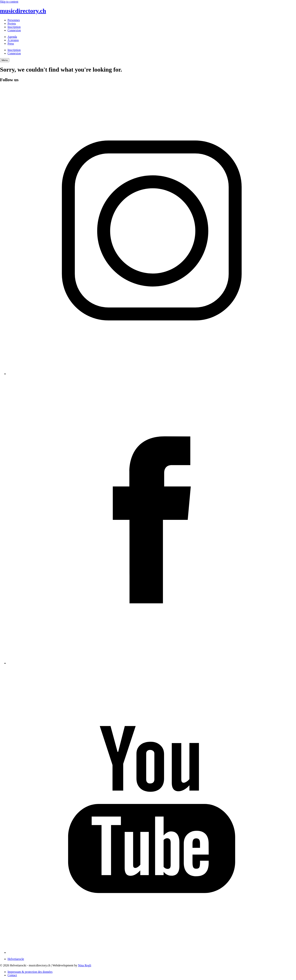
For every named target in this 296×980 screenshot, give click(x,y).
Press (11, 44)
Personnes (14, 20)
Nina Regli (85, 965)
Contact (12, 975)
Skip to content (9, 2)
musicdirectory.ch (23, 11)
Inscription (14, 27)
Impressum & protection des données (30, 972)
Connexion (14, 30)
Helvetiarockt (16, 959)
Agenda (12, 37)
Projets (12, 24)
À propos (13, 40)
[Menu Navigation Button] (5, 60)
